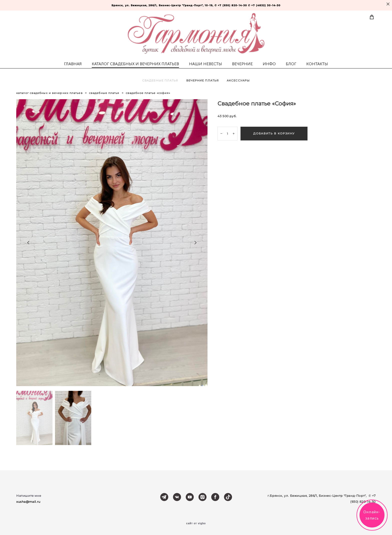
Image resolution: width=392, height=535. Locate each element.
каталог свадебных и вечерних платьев (49, 93)
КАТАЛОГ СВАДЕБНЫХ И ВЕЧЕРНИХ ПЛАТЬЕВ (135, 64)
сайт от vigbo (196, 524)
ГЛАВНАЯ (73, 64)
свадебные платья (104, 93)
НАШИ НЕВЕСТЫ (205, 64)
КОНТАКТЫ (317, 64)
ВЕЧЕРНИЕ (242, 64)
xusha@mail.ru (28, 502)
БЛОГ (291, 64)
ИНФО (269, 64)
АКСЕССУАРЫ (238, 80)
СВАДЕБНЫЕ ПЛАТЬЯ (160, 80)
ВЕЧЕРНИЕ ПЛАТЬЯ (203, 80)
